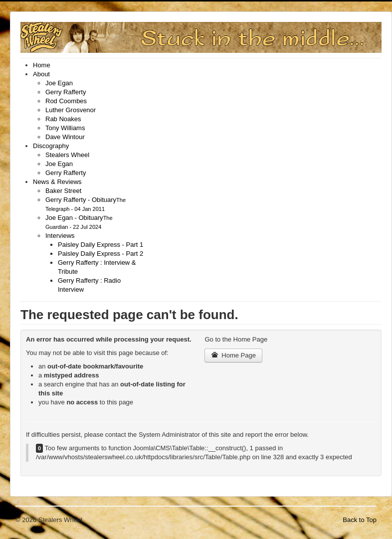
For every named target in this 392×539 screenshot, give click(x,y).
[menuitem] (42, 65)
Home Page (233, 355)
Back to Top (360, 520)
